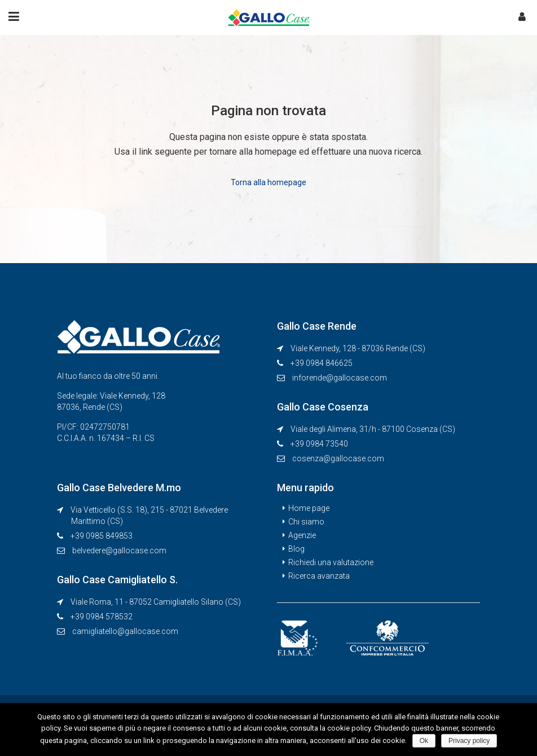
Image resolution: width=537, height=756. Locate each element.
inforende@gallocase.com (340, 378)
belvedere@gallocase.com (119, 550)
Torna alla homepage (268, 182)
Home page (309, 508)
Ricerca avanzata (319, 576)
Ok (424, 741)
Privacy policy (469, 741)
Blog (296, 549)
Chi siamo (306, 522)
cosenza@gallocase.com (338, 458)
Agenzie (302, 535)
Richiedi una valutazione (331, 562)
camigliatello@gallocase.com (125, 631)
